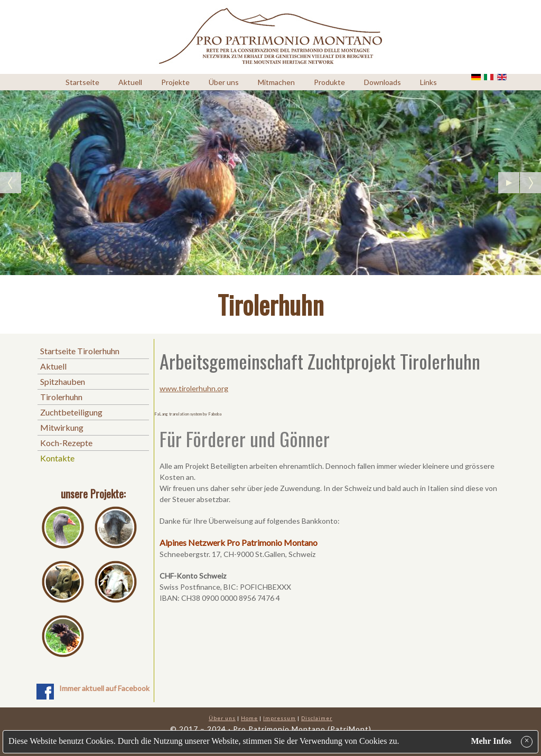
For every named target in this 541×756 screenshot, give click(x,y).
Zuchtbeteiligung (71, 412)
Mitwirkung (62, 427)
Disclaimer (317, 718)
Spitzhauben (63, 381)
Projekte (175, 82)
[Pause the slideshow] (509, 183)
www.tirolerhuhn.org (194, 388)
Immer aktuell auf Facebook (104, 688)
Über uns (224, 82)
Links (428, 82)
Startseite (82, 82)
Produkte (329, 82)
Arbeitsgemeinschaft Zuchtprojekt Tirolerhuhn (320, 361)
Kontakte (57, 458)
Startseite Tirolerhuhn (80, 351)
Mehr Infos (491, 741)
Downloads (383, 82)
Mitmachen (276, 82)
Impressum (279, 718)
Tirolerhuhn (61, 397)
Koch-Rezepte (66, 443)
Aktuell (130, 82)
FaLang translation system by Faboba (188, 414)
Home (249, 718)
